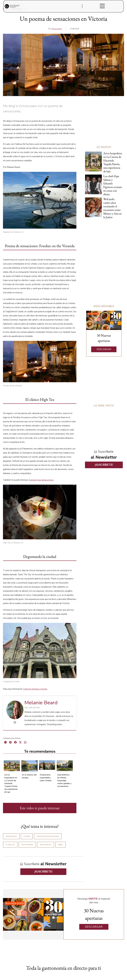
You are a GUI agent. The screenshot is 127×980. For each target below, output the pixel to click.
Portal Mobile (27, 845)
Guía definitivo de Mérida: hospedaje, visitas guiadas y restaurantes (64, 781)
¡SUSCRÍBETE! (43, 872)
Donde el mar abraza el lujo (41, 480)
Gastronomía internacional (48, 836)
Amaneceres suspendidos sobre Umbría (46, 778)
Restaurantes (46, 845)
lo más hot (10, 845)
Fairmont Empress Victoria (35, 689)
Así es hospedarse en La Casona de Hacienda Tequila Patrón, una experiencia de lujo (11, 783)
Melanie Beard (56, 29)
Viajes (61, 845)
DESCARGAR (104, 349)
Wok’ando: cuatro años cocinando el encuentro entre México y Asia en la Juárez (112, 208)
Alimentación (11, 836)
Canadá (27, 836)
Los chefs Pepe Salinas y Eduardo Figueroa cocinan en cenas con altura (113, 185)
